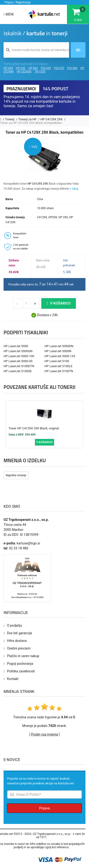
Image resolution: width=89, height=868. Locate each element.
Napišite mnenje (16, 475)
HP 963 (33, 68)
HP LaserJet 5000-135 (60, 356)
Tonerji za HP (28, 119)
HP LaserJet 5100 (57, 361)
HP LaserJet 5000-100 (19, 356)
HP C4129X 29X (52, 119)
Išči (78, 50)
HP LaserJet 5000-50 (18, 361)
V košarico (59, 303)
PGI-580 (72, 68)
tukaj (75, 189)
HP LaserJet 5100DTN (19, 366)
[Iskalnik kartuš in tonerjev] (36, 50)
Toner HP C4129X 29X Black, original (34, 428)
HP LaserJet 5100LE (59, 366)
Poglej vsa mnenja (44, 734)
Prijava (44, 808)
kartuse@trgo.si (28, 543)
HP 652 (21, 68)
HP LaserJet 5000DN (59, 346)
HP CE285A (24, 71)
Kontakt (13, 679)
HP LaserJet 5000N (58, 351)
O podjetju (14, 625)
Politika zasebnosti (21, 671)
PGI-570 (59, 68)
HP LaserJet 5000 (16, 346)
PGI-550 (46, 68)
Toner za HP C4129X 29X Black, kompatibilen (31, 123)
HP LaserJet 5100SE (18, 371)
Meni (9, 14)
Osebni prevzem (19, 648)
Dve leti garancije (19, 633)
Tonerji (10, 119)
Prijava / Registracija (18, 2)
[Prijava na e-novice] (44, 794)
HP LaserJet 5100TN (59, 371)
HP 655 (8, 68)
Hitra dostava (17, 641)
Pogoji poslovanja (20, 664)
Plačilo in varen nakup (23, 656)
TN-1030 (40, 71)
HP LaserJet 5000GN (18, 351)
